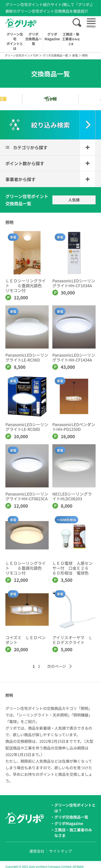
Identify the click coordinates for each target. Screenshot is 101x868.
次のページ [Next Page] (56, 666)
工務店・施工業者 (71, 39)
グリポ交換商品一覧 (33, 39)
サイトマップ (60, 851)
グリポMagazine (52, 36)
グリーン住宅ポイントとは (15, 41)
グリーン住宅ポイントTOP (22, 55)
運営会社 (37, 851)
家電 (75, 55)
